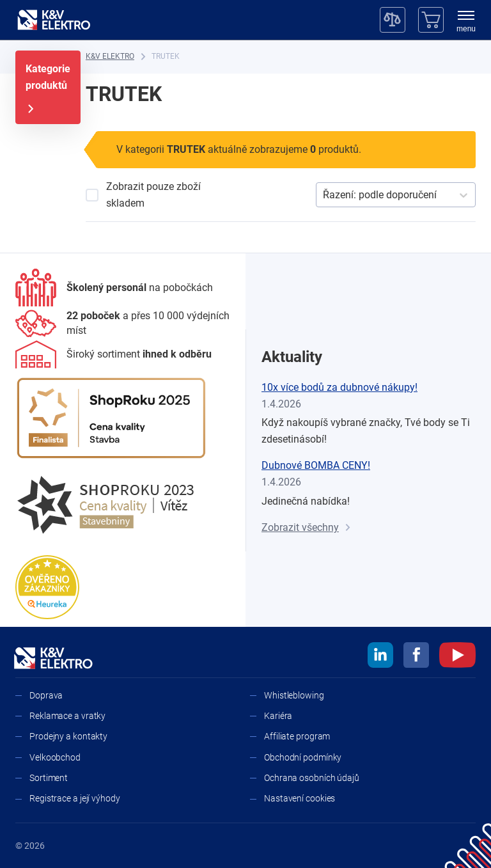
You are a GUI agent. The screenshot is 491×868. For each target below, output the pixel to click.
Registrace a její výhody (75, 798)
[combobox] (324, 195)
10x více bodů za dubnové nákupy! (339, 387)
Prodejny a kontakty (68, 736)
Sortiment (49, 778)
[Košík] (431, 20)
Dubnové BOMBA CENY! (316, 465)
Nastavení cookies (300, 798)
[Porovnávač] (393, 20)
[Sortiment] (113, 354)
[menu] (466, 22)
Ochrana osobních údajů (312, 778)
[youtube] (457, 657)
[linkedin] (380, 657)
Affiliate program (297, 736)
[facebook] (416, 657)
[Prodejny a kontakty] (123, 323)
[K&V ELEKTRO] (54, 20)
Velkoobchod (55, 757)
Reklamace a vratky (67, 716)
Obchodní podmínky (303, 757)
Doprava (46, 695)
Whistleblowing (294, 695)
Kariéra (278, 716)
